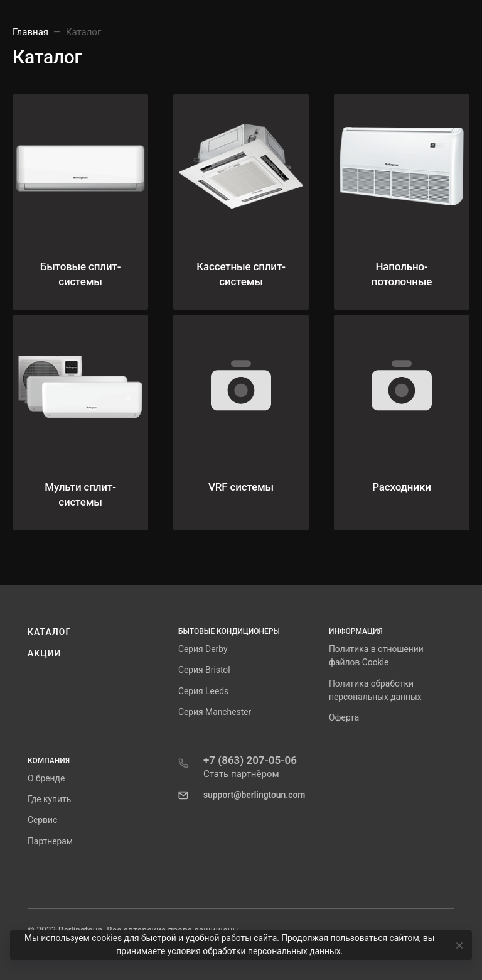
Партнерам (50, 841)
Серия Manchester (215, 712)
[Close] (458, 945)
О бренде (46, 778)
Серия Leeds (203, 691)
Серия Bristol (204, 670)
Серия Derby (203, 649)
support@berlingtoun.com (254, 795)
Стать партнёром (241, 774)
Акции (45, 653)
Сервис (42, 820)
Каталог (49, 632)
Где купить (49, 799)
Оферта (344, 717)
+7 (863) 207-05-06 (250, 760)
